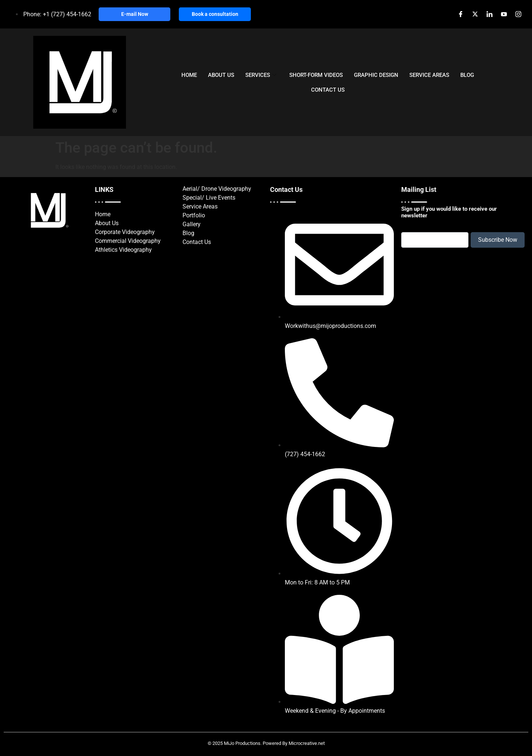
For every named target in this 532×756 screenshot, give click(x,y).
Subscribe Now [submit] (498, 240)
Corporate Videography (125, 232)
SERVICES (262, 75)
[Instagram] (518, 14)
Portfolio (194, 215)
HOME (189, 75)
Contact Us (197, 242)
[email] (435, 240)
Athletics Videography (123, 250)
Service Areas (200, 206)
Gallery (192, 224)
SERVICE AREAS (429, 75)
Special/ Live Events (209, 198)
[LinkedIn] (489, 14)
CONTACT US (328, 89)
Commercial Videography (128, 241)
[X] (475, 14)
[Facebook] (461, 14)
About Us (107, 223)
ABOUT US (221, 75)
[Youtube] (504, 14)
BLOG (467, 75)
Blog (188, 233)
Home (103, 214)
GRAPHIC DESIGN (376, 75)
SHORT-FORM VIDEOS (316, 75)
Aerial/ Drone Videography (217, 189)
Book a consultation (215, 14)
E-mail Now (135, 14)
